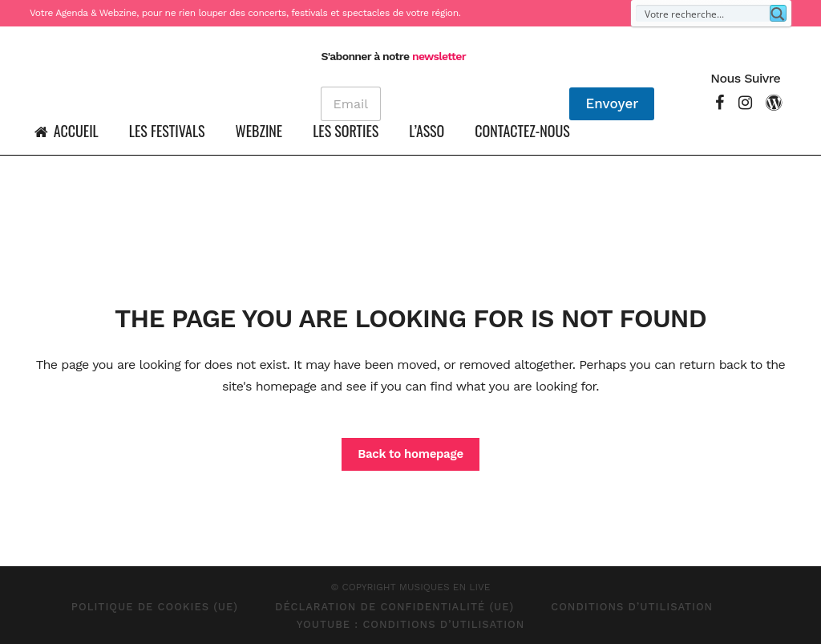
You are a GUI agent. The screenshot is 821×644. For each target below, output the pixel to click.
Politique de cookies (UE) (155, 607)
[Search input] (704, 13)
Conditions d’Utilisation (632, 607)
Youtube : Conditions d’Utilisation (411, 624)
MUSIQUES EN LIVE (445, 587)
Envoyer (610, 103)
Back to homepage (410, 454)
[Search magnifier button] (778, 13)
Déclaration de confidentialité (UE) (394, 607)
